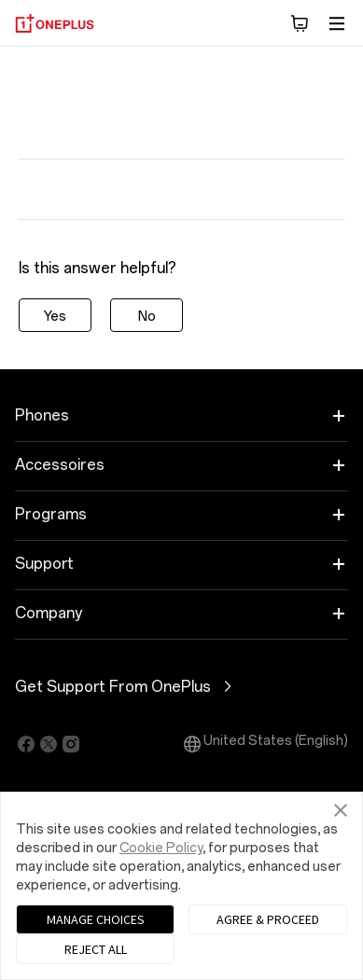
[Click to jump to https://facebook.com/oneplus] (26, 744)
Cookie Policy (161, 848)
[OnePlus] (55, 23)
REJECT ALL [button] (96, 949)
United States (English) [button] (265, 744)
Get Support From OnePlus (181, 686)
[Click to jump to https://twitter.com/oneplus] (49, 744)
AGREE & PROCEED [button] (268, 919)
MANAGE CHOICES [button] (96, 919)
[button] (300, 23)
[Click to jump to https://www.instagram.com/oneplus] (71, 744)
